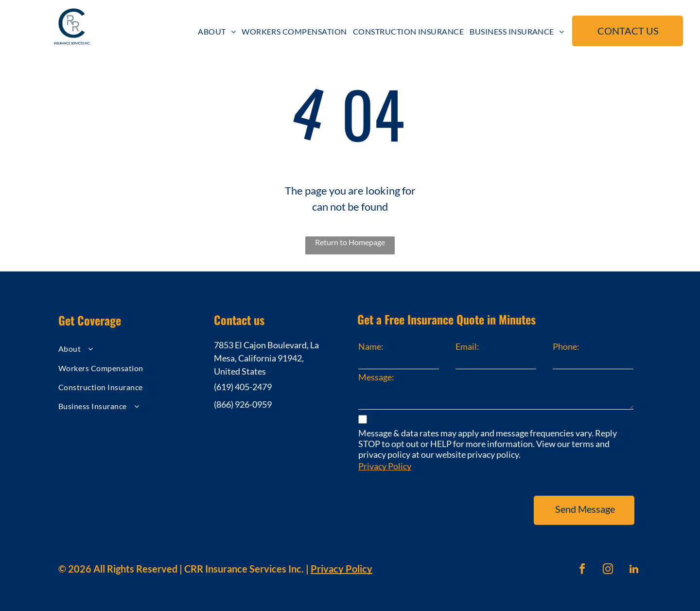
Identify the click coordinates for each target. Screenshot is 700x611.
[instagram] (608, 570)
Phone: (566, 346)
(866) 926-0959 (243, 404)
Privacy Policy (385, 466)
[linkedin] (634, 570)
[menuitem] (217, 32)
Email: (467, 346)
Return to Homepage (350, 242)
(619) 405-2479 (243, 387)
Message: (376, 377)
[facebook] (582, 570)
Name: (371, 346)
